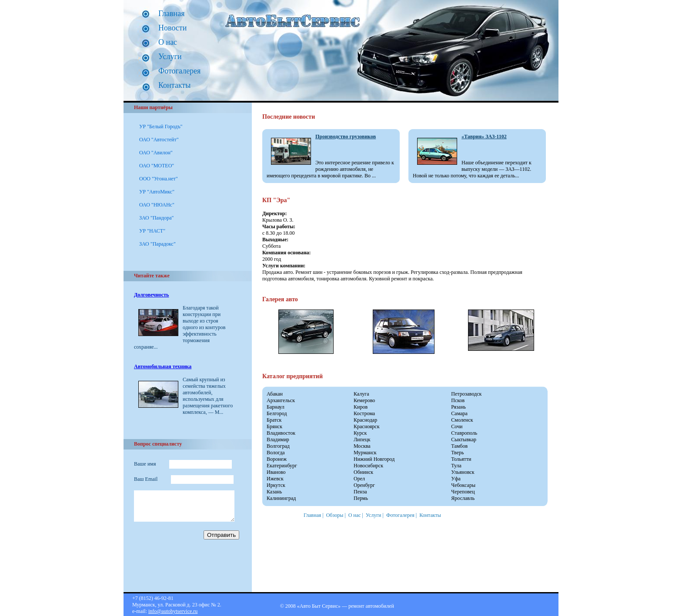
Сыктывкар (464, 440)
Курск (360, 433)
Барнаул (276, 407)
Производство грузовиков (346, 137)
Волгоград (278, 446)
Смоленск (462, 420)
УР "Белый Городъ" (161, 127)
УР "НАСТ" (152, 231)
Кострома (364, 413)
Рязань (458, 407)
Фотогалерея (179, 71)
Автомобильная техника (163, 366)
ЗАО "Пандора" (156, 218)
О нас (168, 42)
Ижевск (275, 479)
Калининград (281, 498)
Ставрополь (464, 433)
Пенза (360, 492)
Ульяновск (463, 472)
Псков (458, 400)
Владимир (278, 440)
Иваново (276, 472)
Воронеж (277, 459)
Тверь (457, 453)
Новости (172, 28)
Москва (362, 446)
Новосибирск (368, 466)
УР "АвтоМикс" (157, 192)
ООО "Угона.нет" (159, 179)
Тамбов (459, 446)
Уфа (456, 479)
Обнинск (363, 472)
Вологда (276, 453)
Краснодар (365, 420)
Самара (459, 413)
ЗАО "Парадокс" (157, 244)
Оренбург (364, 485)
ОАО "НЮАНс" (157, 205)
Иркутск (276, 485)
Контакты (174, 85)
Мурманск (365, 453)
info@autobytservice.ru (173, 611)
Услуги (170, 57)
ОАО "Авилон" (156, 153)
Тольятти (461, 459)
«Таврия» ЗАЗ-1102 (484, 137)
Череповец (463, 492)
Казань (274, 492)
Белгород (277, 413)
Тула (456, 466)
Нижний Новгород (374, 459)
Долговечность (151, 295)
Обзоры (335, 515)
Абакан (275, 394)
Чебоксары (463, 485)
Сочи (457, 426)
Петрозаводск (466, 394)
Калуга (361, 394)
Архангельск (281, 400)
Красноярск (367, 426)
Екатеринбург (282, 466)
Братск (274, 420)
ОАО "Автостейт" (159, 140)
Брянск (274, 426)
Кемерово (364, 400)
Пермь (361, 498)
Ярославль (463, 498)
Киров (361, 407)
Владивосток (281, 433)
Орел (359, 479)
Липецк (362, 440)
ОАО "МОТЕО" (157, 166)
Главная (171, 13)
